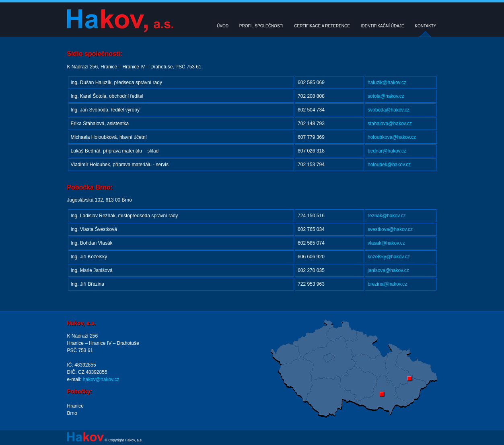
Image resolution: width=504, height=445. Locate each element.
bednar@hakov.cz (387, 151)
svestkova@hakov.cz (390, 229)
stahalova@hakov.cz (390, 124)
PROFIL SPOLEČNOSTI (261, 26)
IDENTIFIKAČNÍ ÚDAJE (383, 26)
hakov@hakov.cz (101, 379)
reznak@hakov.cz (387, 216)
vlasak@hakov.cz (386, 243)
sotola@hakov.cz (386, 96)
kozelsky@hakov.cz (389, 257)
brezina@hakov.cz (387, 284)
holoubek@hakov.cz (389, 165)
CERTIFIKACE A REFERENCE (322, 26)
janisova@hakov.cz (388, 270)
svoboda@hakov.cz (389, 110)
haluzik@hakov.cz (387, 82)
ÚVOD (223, 26)
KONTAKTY (425, 26)
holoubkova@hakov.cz (392, 137)
